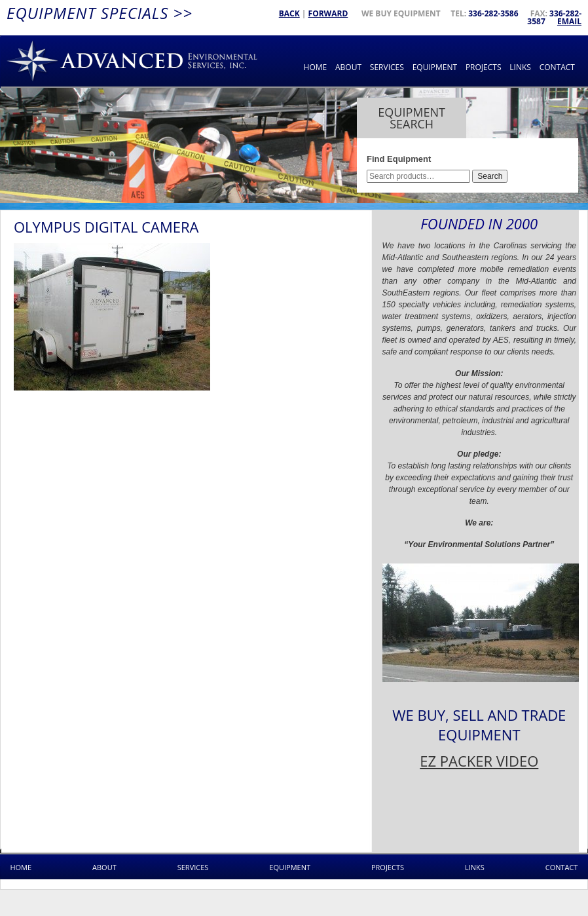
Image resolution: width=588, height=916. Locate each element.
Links (520, 67)
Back (289, 13)
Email (569, 21)
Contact (557, 67)
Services (387, 67)
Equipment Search (412, 118)
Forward (328, 13)
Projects (484, 67)
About (348, 67)
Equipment (435, 67)
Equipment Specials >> (100, 13)
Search (490, 176)
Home (316, 67)
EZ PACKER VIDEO (479, 761)
